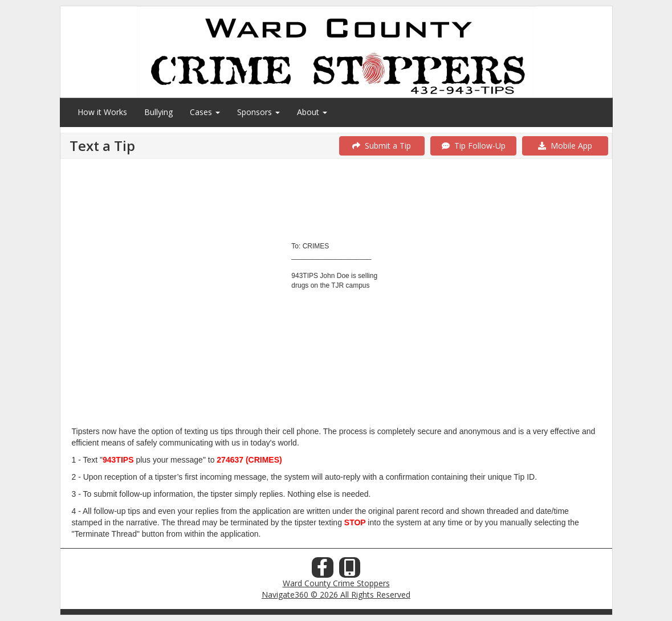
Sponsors (258, 112)
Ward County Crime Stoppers (336, 583)
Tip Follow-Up (474, 146)
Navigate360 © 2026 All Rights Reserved (336, 595)
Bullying (158, 112)
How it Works (102, 112)
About (312, 112)
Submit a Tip (382, 146)
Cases (205, 112)
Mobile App (565, 146)
